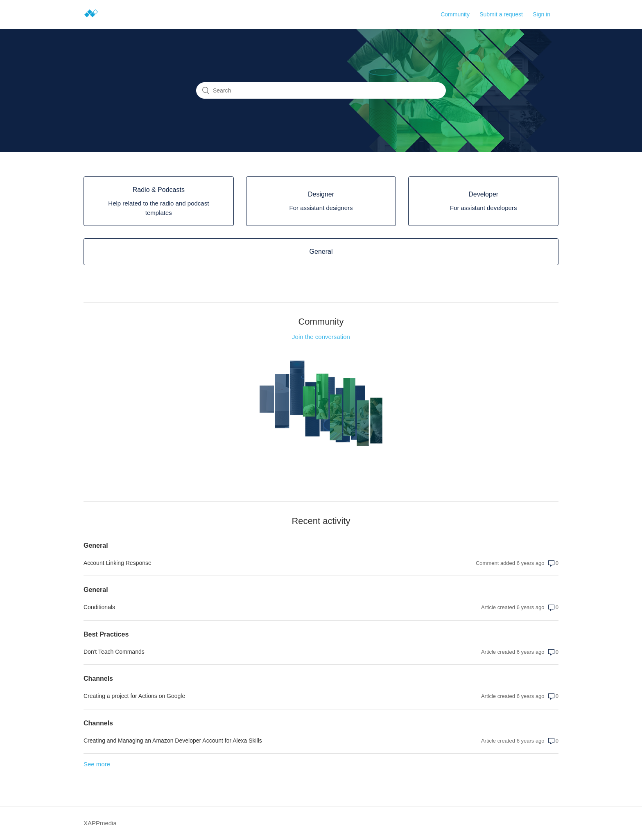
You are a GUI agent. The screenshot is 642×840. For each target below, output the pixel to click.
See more (97, 764)
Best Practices (106, 634)
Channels (98, 679)
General (96, 545)
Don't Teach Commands (114, 652)
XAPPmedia (100, 823)
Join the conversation (321, 337)
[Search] (321, 90)
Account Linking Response (118, 563)
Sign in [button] (541, 14)
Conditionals (99, 607)
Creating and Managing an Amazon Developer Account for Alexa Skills (173, 741)
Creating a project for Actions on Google (134, 696)
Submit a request (501, 14)
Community (455, 14)
